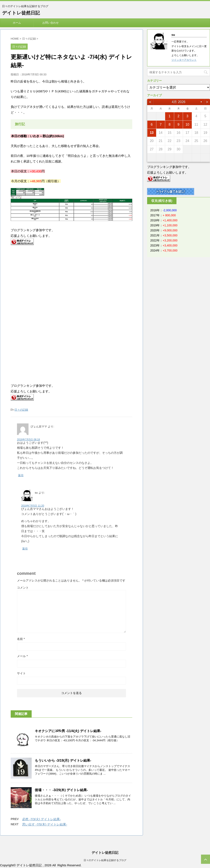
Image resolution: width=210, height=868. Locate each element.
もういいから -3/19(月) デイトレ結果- (63, 760)
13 (152, 133)
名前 (21, 639)
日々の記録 (21, 410)
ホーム (17, 23)
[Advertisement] (46, 283)
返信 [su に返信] (25, 549)
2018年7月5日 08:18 (28, 440)
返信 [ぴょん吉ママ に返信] (21, 475)
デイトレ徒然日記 (21, 13)
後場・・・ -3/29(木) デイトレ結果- (61, 790)
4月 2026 (179, 102)
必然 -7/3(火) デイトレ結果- (41, 819)
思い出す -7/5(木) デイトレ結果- (45, 824)
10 (187, 124)
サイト (21, 673)
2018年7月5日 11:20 (33, 506)
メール (22, 656)
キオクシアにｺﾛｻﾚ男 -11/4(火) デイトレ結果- (68, 731)
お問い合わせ (51, 23)
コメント (23, 588)
